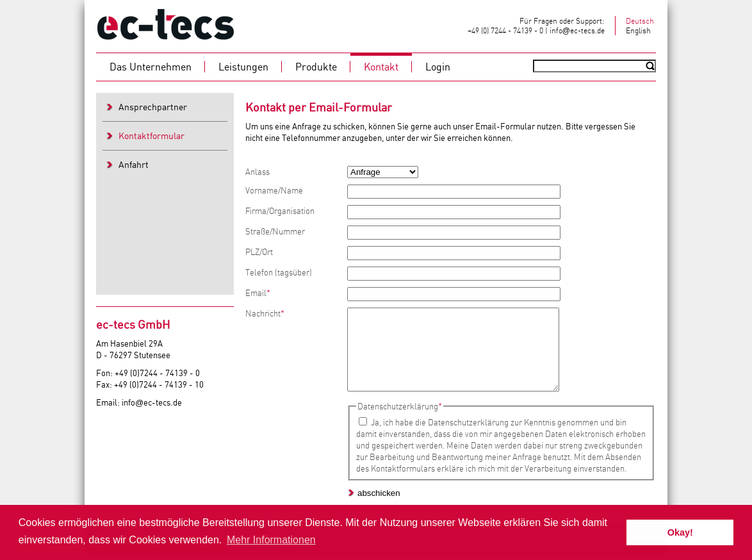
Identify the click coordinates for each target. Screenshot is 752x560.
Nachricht (265, 313)
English (638, 30)
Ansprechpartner (153, 107)
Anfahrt (134, 164)
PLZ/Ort (259, 252)
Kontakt (381, 67)
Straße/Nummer (275, 231)
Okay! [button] (680, 532)
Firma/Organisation (280, 211)
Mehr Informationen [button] (271, 540)
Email (258, 293)
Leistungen (243, 67)
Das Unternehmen (151, 67)
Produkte (316, 67)
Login (438, 67)
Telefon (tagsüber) (279, 272)
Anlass (257, 172)
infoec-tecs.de (577, 30)
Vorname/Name (274, 190)
